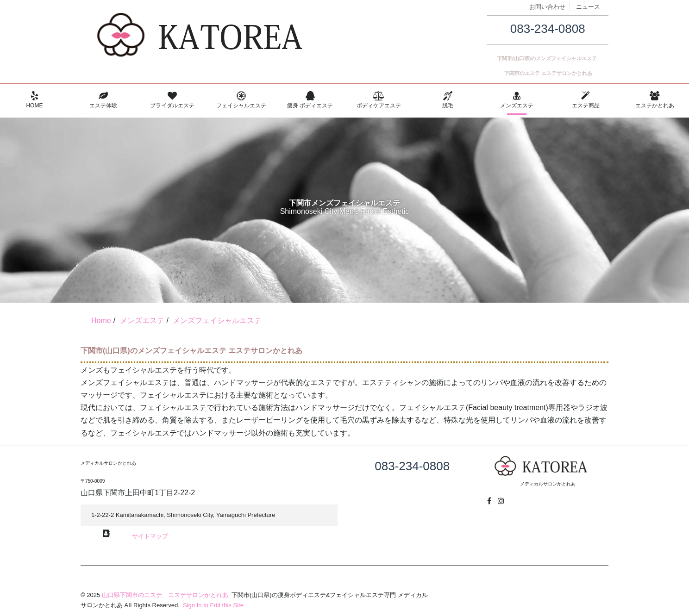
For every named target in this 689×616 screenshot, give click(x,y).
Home (34, 100)
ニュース (588, 7)
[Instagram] (501, 501)
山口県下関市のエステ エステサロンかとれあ (165, 595)
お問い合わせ (547, 7)
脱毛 (448, 100)
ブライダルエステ (172, 100)
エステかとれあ (655, 100)
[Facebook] (489, 501)
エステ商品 (586, 100)
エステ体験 (103, 100)
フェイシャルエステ (241, 100)
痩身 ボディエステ (310, 100)
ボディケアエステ (379, 100)
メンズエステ (517, 100)
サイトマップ (150, 536)
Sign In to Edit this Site (212, 605)
